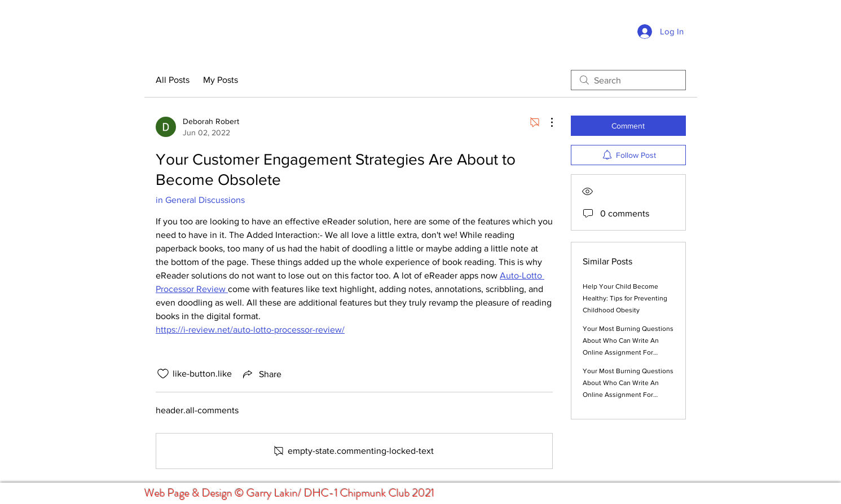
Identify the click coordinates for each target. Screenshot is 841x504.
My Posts (221, 80)
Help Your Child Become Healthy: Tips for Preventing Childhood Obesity (625, 298)
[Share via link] (261, 374)
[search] (628, 80)
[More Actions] (546, 122)
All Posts (173, 80)
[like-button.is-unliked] (163, 374)
